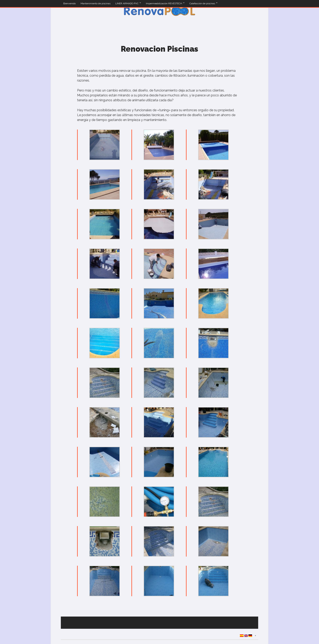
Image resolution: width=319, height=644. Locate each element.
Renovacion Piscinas (159, 49)
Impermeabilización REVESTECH (164, 3)
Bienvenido (69, 3)
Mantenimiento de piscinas (96, 3)
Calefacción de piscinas (203, 3)
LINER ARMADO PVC (127, 3)
